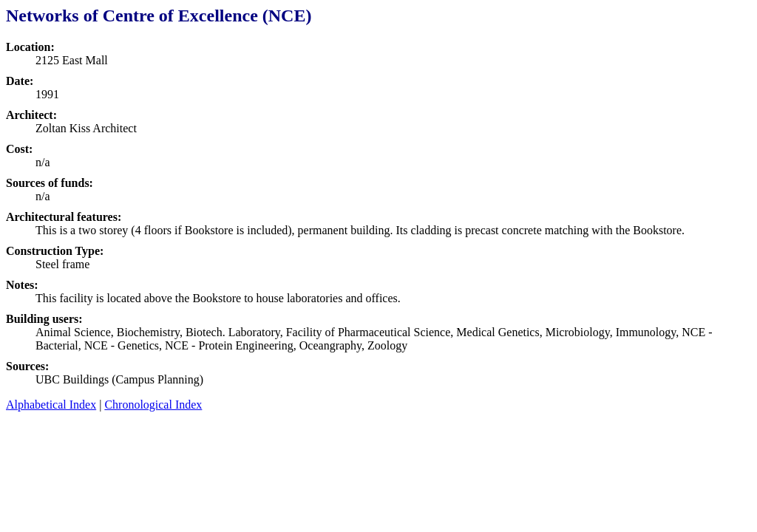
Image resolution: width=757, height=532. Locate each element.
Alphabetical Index (51, 405)
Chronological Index (153, 405)
